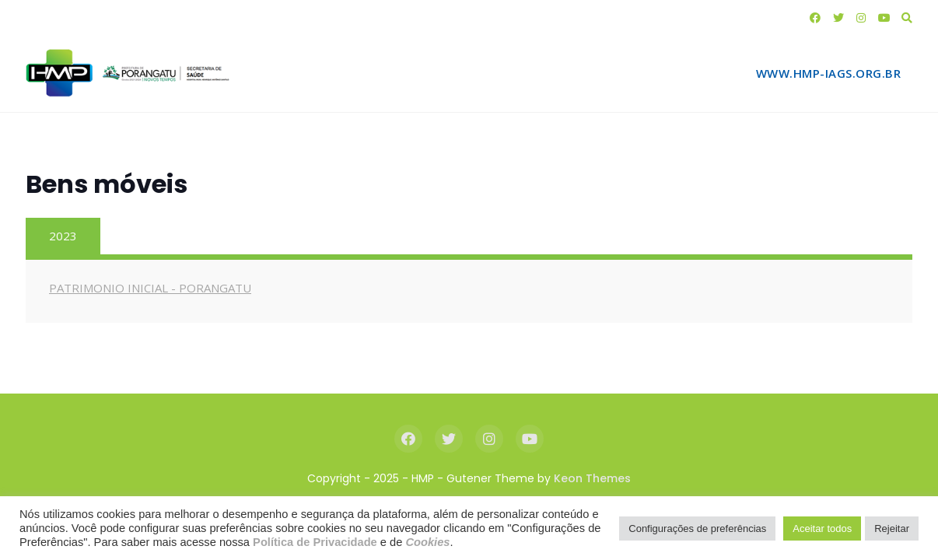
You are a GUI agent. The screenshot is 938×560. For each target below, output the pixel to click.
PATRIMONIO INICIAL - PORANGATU (150, 288)
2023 (63, 236)
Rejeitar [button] (892, 528)
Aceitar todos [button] (822, 528)
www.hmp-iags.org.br (829, 73)
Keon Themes (592, 478)
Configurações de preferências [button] (697, 528)
